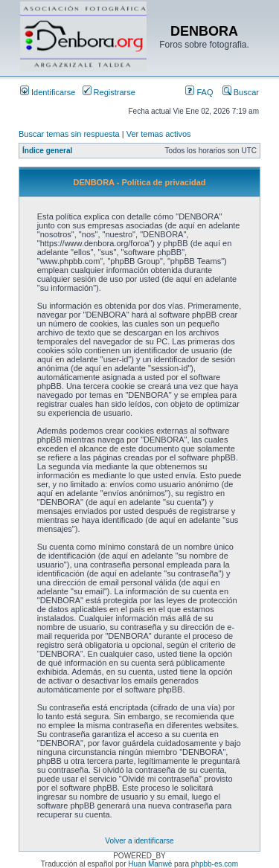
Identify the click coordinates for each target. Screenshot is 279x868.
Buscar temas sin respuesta (69, 134)
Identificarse (48, 92)
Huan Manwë (150, 864)
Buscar (241, 92)
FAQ (199, 92)
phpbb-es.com (215, 864)
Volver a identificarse (139, 841)
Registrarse (109, 92)
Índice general (47, 151)
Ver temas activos (159, 134)
